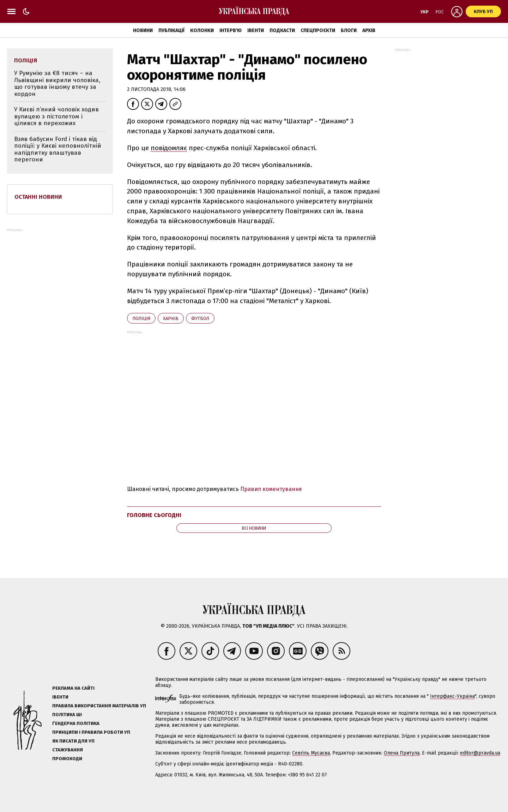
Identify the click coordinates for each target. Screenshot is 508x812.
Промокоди (67, 759)
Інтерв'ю (231, 30)
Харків (171, 318)
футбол (200, 318)
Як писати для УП (73, 741)
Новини (143, 30)
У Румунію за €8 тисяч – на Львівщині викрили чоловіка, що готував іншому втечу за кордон (57, 84)
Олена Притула (402, 753)
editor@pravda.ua (480, 753)
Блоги (349, 30)
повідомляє (169, 148)
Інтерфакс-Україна (452, 696)
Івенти (256, 30)
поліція (141, 318)
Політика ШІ (67, 715)
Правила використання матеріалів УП (99, 706)
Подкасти (282, 30)
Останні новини (38, 197)
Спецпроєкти (318, 30)
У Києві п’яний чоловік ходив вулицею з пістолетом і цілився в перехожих (56, 116)
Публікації (171, 30)
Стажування (68, 750)
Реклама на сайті (73, 688)
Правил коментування (271, 489)
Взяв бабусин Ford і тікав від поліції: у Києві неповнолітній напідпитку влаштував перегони (58, 149)
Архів (369, 30)
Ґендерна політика (76, 723)
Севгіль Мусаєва (311, 753)
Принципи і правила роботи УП (91, 732)
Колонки (202, 30)
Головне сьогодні (154, 515)
